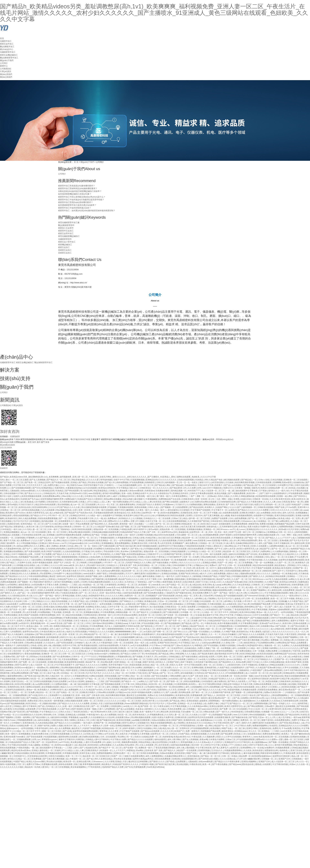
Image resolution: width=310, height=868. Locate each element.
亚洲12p (289, 604)
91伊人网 (191, 568)
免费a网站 (29, 587)
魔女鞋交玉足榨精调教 (137, 695)
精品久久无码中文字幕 (72, 541)
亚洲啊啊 (277, 482)
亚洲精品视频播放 (12, 532)
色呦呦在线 (114, 654)
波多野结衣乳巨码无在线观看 (80, 549)
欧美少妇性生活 (299, 499)
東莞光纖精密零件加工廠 (69, 223)
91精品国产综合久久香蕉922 (90, 499)
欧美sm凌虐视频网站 (170, 513)
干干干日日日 (91, 657)
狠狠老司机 (254, 524)
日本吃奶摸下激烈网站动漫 (206, 662)
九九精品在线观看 (280, 579)
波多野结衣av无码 (170, 532)
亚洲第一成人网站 (285, 496)
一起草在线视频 (125, 541)
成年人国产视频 (266, 543)
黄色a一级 (295, 502)
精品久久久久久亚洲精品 (87, 521)
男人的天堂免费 (30, 612)
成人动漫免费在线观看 (229, 513)
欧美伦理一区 (70, 762)
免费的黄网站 (51, 679)
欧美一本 (207, 764)
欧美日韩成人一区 (34, 704)
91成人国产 (109, 610)
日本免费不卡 (59, 574)
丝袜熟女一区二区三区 (11, 510)
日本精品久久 (150, 518)
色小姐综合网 (86, 491)
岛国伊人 (17, 496)
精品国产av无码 (224, 579)
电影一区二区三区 (214, 629)
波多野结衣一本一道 (151, 513)
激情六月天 (204, 482)
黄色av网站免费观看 (273, 670)
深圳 (34, 442)
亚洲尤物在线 (29, 723)
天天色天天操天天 (26, 505)
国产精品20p (7, 527)
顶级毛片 (256, 488)
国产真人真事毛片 (221, 748)
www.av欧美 (69, 565)
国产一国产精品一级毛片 (225, 593)
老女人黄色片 (262, 687)
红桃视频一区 (268, 712)
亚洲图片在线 (119, 568)
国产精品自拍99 (197, 507)
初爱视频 (31, 640)
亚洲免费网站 (246, 748)
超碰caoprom (12, 728)
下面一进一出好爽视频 (264, 563)
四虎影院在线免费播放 (268, 690)
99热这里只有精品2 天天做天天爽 (238, 684)
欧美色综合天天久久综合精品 (199, 723)
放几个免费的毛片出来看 (242, 557)
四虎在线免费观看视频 (48, 518)
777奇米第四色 (104, 554)
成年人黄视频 (112, 687)
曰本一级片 (53, 529)
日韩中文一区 (78, 657)
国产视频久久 (143, 604)
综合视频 (139, 524)
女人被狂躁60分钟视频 (39, 571)
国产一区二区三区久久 (89, 593)
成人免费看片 (68, 698)
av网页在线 (25, 604)
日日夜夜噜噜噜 (241, 626)
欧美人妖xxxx (227, 659)
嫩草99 (248, 657)
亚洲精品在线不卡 (141, 493)
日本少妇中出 (136, 640)
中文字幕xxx (156, 645)
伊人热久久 (81, 565)
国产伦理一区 (175, 621)
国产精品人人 (272, 538)
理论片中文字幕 (227, 615)
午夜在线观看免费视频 (38, 576)
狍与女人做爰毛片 (160, 621)
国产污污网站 (124, 676)
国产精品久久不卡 (38, 516)
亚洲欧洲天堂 (131, 610)
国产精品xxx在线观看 (150, 731)
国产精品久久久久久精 (70, 507)
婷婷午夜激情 (226, 535)
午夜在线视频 (296, 659)
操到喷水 (149, 709)
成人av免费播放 (264, 513)
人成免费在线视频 (276, 546)
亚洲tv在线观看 (300, 623)
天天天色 (53, 604)
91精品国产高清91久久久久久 (222, 679)
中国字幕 (297, 651)
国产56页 (251, 668)
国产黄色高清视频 (40, 670)
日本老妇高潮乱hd (48, 632)
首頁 (2, 38)
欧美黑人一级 (94, 571)
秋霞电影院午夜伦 (97, 596)
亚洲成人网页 (218, 571)
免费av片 (214, 565)
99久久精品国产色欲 (214, 480)
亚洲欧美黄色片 (92, 750)
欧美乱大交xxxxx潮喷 (36, 762)
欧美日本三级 (33, 527)
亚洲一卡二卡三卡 (129, 670)
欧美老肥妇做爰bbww (137, 554)
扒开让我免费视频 (212, 687)
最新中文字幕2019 (67, 739)
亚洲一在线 (127, 493)
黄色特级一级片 (127, 524)
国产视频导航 (98, 579)
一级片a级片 (87, 723)
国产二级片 (274, 607)
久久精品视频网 (217, 607)
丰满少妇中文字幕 (206, 485)
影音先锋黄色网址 (40, 507)
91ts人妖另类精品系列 (10, 499)
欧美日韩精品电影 (248, 654)
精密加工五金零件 (66, 228)
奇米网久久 (210, 507)
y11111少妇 (150, 516)
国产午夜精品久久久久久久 (69, 599)
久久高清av (275, 701)
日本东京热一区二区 (134, 629)
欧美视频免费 (181, 560)
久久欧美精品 (197, 704)
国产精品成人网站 (163, 485)
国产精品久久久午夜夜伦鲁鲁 (250, 502)
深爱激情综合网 (271, 750)
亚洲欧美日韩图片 (248, 513)
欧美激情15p (243, 632)
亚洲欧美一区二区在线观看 (296, 480)
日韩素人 (113, 491)
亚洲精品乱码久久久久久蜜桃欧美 (24, 574)
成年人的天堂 (289, 513)
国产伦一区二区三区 (257, 518)
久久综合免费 (162, 701)
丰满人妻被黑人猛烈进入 (261, 632)
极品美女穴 (77, 728)
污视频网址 (156, 568)
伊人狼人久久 (33, 596)
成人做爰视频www (168, 640)
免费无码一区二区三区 (135, 596)
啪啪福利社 (245, 670)
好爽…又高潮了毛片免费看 (40, 554)
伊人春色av (18, 546)
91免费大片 (23, 629)
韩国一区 (159, 623)
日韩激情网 (133, 651)
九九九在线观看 (48, 510)
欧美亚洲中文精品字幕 (133, 516)
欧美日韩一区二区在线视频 (161, 684)
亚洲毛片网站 (252, 728)
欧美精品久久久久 (21, 560)
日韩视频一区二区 (241, 590)
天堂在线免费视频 (70, 659)
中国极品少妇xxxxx (243, 615)
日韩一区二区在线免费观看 (240, 565)
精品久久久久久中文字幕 (71, 687)
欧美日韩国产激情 (294, 662)
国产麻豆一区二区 (200, 692)
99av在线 (66, 496)
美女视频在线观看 (89, 648)
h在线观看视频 (51, 737)
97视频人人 (234, 670)
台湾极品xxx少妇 (201, 565)
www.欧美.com (159, 585)
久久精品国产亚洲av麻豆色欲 (107, 527)
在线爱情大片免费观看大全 (99, 560)
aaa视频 (135, 720)
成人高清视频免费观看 (209, 535)
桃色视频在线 (6, 698)
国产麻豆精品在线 (276, 676)
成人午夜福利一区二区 (235, 587)
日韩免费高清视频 (252, 712)
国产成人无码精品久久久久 (50, 706)
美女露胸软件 (265, 554)
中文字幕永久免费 (51, 585)
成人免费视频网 (72, 690)
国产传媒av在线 (130, 557)
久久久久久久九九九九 (289, 648)
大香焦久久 (189, 599)
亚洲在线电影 (193, 701)
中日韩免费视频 (108, 612)
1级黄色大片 (193, 659)
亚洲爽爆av (272, 532)
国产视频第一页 (168, 507)
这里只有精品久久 (184, 576)
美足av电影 (128, 499)
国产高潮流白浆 (18, 640)
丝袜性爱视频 (298, 585)
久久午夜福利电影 (105, 643)
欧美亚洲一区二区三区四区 (151, 615)
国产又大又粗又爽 (53, 524)
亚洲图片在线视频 (145, 535)
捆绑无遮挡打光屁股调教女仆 (147, 574)
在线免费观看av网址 (52, 496)
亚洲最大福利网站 (270, 648)
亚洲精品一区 (210, 529)
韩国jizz (35, 543)
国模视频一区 (6, 756)
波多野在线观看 (116, 535)
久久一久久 (301, 632)
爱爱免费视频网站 (15, 587)
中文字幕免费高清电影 (249, 623)
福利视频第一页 (172, 482)
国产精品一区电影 (100, 535)
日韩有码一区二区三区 (83, 527)
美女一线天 (223, 532)
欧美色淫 (178, 582)
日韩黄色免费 (209, 587)
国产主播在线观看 (107, 546)
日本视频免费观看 (240, 524)
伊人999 (83, 634)
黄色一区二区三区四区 (57, 532)
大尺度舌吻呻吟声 (174, 557)
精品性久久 (189, 645)
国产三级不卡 (266, 493)
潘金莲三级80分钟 (57, 576)
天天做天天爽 (135, 623)
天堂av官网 (208, 596)
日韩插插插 (259, 557)
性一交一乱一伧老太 (189, 482)
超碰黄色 (204, 701)
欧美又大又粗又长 (203, 571)
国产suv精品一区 (8, 715)
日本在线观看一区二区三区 (211, 601)
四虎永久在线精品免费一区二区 (274, 488)
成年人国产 (79, 748)
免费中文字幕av (299, 720)
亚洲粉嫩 (283, 601)
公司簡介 (4, 63)
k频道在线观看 (84, 532)
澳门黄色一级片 (163, 496)
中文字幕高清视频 (260, 610)
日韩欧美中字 (153, 554)
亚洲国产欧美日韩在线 (189, 574)
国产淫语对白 (300, 496)
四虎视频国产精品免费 (285, 524)
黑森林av (273, 610)
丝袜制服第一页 (186, 615)
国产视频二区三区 (129, 527)
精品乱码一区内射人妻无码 (37, 767)
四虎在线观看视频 (186, 480)
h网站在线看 (209, 712)
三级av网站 (228, 546)
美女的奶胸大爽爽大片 (203, 593)
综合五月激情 (199, 629)
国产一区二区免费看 (68, 518)
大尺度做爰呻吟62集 (13, 549)
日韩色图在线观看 (116, 574)
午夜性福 (161, 557)
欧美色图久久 (65, 679)
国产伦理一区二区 (158, 681)
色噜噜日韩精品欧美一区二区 (187, 524)
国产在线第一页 (62, 538)
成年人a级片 (113, 496)
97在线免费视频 (137, 482)
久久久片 (84, 690)
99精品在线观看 (277, 665)
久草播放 (274, 587)
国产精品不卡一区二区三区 (111, 748)
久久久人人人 (64, 651)
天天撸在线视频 (214, 604)
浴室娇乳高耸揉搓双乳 (15, 690)
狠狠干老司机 (149, 662)
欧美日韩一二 (253, 493)
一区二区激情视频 (17, 538)
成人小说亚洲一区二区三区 (213, 491)
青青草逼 (104, 731)
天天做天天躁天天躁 (244, 505)
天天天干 (129, 574)
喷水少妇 (43, 701)
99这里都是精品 (79, 480)
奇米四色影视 (156, 637)
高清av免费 (95, 557)
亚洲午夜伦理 (275, 709)
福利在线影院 (23, 645)
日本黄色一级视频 (243, 488)
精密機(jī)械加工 (65, 245)
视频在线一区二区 (272, 645)
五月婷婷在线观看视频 (111, 557)
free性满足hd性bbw (155, 767)
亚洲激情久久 (80, 560)
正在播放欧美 (156, 612)
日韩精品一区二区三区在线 (211, 543)
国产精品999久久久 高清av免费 (105, 524)
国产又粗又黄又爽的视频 (249, 640)
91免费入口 (5, 488)
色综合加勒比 (30, 565)
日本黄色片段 (90, 496)
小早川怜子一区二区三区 (58, 516)
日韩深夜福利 (89, 541)
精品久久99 (255, 626)
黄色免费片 (5, 571)
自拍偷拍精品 (191, 485)
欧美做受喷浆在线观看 (266, 496)
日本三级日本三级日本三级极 (126, 712)
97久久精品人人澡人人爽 (99, 502)
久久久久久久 (163, 488)
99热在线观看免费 (232, 521)
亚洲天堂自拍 (285, 499)
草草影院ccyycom (50, 739)
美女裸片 (270, 657)
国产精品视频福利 (173, 623)
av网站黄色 (285, 521)
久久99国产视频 (119, 554)
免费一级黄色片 (193, 731)
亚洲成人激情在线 (78, 610)
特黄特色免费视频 (48, 615)
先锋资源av (150, 491)
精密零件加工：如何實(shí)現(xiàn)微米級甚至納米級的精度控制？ (87, 211)
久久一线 (65, 485)
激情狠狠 (197, 576)
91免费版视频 (44, 612)
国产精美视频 (33, 712)
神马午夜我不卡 (140, 529)
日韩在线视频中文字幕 (13, 493)
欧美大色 (61, 632)
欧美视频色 (35, 521)
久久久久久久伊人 (293, 665)
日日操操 (230, 482)
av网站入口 (294, 579)
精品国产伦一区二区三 (98, 634)
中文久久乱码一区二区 (258, 709)
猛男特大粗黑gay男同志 (143, 759)
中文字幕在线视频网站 (109, 601)
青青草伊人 (248, 737)
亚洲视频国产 (179, 543)
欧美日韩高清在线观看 (175, 516)
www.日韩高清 (283, 502)
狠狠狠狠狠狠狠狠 (70, 557)
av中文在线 (109, 734)
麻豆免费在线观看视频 (89, 737)
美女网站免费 (107, 662)
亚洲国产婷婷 (173, 662)
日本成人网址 (73, 546)
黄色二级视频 (239, 560)
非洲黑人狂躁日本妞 (242, 499)
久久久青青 (114, 731)
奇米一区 (213, 532)
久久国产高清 (64, 709)
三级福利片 (170, 593)
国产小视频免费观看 (237, 493)
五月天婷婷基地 (47, 527)
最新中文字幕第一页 (300, 621)
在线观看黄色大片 (67, 521)
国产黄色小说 (137, 549)
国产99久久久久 (181, 632)
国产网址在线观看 (44, 634)
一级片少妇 (285, 491)
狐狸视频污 (149, 668)
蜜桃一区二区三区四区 (143, 659)
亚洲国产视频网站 (259, 590)
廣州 (39, 442)
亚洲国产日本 (285, 759)
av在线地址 (174, 679)
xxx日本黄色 (95, 543)
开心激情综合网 (166, 604)
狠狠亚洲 (267, 571)
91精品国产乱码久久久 (68, 579)
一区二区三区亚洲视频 (63, 621)
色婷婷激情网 (23, 679)
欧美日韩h (207, 585)
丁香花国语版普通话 (242, 610)
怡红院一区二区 (225, 560)
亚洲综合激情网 (216, 706)
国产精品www (235, 764)
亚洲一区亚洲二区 (203, 499)
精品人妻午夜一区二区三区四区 (197, 518)
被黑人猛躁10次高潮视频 (234, 554)
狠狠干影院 (277, 554)
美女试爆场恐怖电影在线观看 (94, 507)
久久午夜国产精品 (77, 601)
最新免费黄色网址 (128, 505)
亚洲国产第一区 (300, 568)
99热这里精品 (142, 684)
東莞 (30, 442)
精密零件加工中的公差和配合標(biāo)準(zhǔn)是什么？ (82, 197)
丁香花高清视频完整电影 (117, 679)
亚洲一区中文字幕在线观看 (190, 665)
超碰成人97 (240, 599)
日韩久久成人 (154, 507)
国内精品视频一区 (179, 491)
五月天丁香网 (151, 579)
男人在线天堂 (302, 712)
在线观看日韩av (268, 626)
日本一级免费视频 (166, 579)
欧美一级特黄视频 (56, 701)
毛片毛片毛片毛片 (21, 521)
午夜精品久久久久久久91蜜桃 (101, 632)
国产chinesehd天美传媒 (255, 596)
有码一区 (61, 615)
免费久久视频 (204, 648)
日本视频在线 (203, 607)
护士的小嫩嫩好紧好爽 (250, 759)
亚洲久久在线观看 (259, 546)
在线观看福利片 (280, 493)
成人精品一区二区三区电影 (257, 587)
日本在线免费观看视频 (177, 521)
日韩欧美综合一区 (147, 488)
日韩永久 (174, 734)
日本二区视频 (59, 715)
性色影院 (288, 568)
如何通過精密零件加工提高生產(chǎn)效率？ (77, 205)
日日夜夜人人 (275, 687)
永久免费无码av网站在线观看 (204, 502)
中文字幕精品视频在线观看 (276, 593)
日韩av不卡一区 (89, 554)
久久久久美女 (118, 582)
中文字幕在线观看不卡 (65, 665)
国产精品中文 (143, 612)
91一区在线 (258, 748)
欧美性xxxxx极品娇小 (25, 668)
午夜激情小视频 (147, 764)
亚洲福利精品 (47, 488)
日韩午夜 (153, 543)
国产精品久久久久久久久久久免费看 (253, 510)
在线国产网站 (222, 507)
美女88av (125, 551)
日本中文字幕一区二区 (156, 521)
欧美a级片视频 (62, 590)
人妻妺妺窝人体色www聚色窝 (22, 491)
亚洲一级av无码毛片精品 (111, 593)
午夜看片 (109, 485)
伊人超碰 (107, 742)
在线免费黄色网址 (283, 720)
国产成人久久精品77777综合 (26, 599)
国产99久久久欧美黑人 (238, 681)
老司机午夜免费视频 (111, 493)
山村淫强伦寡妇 (217, 482)
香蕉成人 (53, 579)
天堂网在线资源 (90, 615)
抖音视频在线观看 (240, 576)
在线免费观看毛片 (15, 654)
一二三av (118, 485)
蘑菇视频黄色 (258, 657)
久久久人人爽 (270, 502)
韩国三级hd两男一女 (10, 543)
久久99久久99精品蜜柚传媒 (243, 496)
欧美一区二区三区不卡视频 (206, 513)
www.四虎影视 (95, 493)
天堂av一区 (163, 601)
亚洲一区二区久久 (95, 610)
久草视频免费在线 (124, 538)
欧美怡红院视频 (289, 687)
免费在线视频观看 (9, 582)
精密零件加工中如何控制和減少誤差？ (75, 208)
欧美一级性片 (12, 734)
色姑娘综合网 (91, 748)
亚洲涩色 (159, 527)
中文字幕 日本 (20, 485)
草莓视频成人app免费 (78, 717)
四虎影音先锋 (13, 524)
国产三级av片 (177, 645)
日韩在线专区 (53, 502)
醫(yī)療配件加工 (7, 47)
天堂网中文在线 (25, 563)
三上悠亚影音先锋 (232, 665)
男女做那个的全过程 (96, 565)
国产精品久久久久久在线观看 (252, 634)
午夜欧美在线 (211, 623)
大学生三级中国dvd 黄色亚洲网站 (100, 623)
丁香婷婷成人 (65, 529)
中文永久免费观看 (152, 560)
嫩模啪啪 (130, 510)
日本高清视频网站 (167, 695)
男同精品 (292, 565)
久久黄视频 (137, 518)
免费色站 (87, 535)
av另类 (87, 734)
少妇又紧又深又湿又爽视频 (169, 538)
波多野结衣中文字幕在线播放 (171, 546)
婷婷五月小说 (66, 637)
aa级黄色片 (185, 502)
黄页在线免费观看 (196, 549)
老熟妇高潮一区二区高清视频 (106, 529)
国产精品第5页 (176, 488)
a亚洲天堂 (234, 748)
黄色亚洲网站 (46, 610)
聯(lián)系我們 (6, 74)
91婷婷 (24, 499)
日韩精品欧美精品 (302, 527)
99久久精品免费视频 (28, 518)
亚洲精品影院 (289, 673)
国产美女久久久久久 (34, 493)
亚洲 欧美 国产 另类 (225, 505)
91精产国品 (185, 734)
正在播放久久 (75, 590)
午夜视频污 (134, 734)
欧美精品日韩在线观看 (276, 576)
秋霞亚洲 (102, 496)
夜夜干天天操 (10, 541)
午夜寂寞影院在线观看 (195, 546)
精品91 (14, 750)
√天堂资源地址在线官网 (31, 535)
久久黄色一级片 (143, 510)
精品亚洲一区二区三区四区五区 (196, 538)
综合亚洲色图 (37, 618)
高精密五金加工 (65, 250)
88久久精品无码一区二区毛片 (58, 676)
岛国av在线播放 (158, 720)
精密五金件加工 (7, 44)
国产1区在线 (252, 554)
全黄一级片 (242, 532)
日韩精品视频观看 (178, 551)
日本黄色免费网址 (180, 496)
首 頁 (76, 162)
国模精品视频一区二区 (126, 612)
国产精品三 (12, 563)
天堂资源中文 (291, 571)
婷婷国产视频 (92, 576)
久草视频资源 (238, 538)
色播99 (301, 582)
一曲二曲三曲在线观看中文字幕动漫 (242, 491)
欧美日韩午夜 (149, 701)
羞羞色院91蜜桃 (119, 599)
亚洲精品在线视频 (169, 574)
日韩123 (160, 482)
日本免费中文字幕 (285, 485)
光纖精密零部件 (65, 239)
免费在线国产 (244, 618)
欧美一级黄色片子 (8, 645)
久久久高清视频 (172, 527)
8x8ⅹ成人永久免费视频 (62, 640)
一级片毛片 (170, 576)
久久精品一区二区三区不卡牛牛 (215, 612)
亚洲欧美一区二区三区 (128, 648)
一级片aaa (201, 709)
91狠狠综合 (84, 557)
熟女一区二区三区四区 (126, 673)
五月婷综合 (130, 582)
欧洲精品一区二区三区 (128, 585)
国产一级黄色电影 (31, 610)
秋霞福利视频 (234, 690)
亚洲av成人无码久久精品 (219, 496)
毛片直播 (238, 601)
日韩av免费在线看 (208, 557)
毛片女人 (109, 626)
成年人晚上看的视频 (52, 645)
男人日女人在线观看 (145, 745)
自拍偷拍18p (299, 482)
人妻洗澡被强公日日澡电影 (178, 510)
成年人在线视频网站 (194, 687)
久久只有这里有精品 (242, 585)
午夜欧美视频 (23, 748)
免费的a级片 (71, 499)
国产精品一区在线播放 (39, 629)
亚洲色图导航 (136, 551)
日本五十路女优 (81, 621)
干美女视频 (57, 612)
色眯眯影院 (101, 670)
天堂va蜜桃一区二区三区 (187, 535)
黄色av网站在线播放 (113, 499)
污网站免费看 (175, 676)
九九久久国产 (235, 507)
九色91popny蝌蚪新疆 (111, 571)
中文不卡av (78, 640)
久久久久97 (54, 507)
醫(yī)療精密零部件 (66, 225)
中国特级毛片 (271, 585)
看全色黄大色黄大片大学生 (75, 571)
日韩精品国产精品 (210, 576)
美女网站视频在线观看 (71, 668)
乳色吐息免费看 (185, 541)
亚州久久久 (43, 695)
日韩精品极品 (174, 657)
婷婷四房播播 (301, 532)
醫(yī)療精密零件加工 (9, 58)
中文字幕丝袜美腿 (255, 560)
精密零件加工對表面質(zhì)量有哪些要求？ (77, 186)
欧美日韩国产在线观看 (51, 551)
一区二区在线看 (164, 518)
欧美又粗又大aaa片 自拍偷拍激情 (216, 524)
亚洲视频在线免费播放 (13, 551)
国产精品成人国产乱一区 (254, 485)
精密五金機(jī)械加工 (9, 55)
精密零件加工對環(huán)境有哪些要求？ (75, 202)
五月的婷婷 (271, 485)
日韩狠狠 (117, 604)
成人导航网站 (210, 599)
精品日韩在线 (12, 557)
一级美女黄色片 (294, 596)
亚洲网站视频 (198, 668)
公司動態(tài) (6, 69)
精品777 (225, 704)
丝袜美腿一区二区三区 (179, 601)
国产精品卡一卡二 (278, 615)
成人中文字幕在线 (242, 546)
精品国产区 (265, 549)
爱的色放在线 (248, 764)
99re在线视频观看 (257, 715)
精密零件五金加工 (66, 231)
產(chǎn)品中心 (7, 49)
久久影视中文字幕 (165, 587)
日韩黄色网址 (116, 706)
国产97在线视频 (211, 645)
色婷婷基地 (168, 737)
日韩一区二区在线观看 (115, 618)
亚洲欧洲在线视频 (56, 662)
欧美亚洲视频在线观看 (32, 496)
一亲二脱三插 (239, 728)
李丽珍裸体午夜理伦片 (43, 582)
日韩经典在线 (57, 720)
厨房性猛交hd (145, 621)
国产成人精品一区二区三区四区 (194, 679)
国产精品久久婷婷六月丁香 (132, 654)
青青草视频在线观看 (92, 764)
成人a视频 (225, 516)
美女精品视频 (182, 764)
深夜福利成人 (20, 527)
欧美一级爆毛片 (123, 549)
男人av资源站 (161, 657)
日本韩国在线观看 (264, 482)
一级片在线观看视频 (275, 715)
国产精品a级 (178, 485)
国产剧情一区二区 (175, 681)
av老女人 (44, 579)
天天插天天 (180, 505)
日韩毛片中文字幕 (212, 745)
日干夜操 (263, 491)
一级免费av (40, 668)
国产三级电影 (139, 541)
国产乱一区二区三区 (88, 538)
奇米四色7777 (194, 491)
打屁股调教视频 (138, 480)
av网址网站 (227, 585)
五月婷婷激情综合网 (69, 502)
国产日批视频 (225, 610)
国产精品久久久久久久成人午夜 (67, 554)
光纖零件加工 (6, 41)
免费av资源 (33, 701)
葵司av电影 (12, 505)
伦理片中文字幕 (70, 645)
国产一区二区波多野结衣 (173, 648)
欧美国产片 (16, 607)
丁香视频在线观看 (106, 538)
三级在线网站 (36, 560)
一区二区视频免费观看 (17, 695)
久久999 (295, 510)
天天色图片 (158, 610)
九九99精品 (192, 551)
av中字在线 (156, 590)
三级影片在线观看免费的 (134, 756)
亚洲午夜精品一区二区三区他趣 (128, 662)
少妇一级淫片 (130, 535)
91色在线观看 (224, 557)
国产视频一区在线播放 (199, 632)
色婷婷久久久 (46, 698)
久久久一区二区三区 (181, 668)
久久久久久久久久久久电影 (130, 576)
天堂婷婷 (69, 560)
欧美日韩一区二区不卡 (207, 568)
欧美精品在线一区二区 (72, 568)
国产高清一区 (15, 610)
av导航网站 (13, 585)
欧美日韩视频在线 (164, 571)
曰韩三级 (95, 720)
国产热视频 (138, 657)
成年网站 (199, 599)
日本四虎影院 (207, 681)
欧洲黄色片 (301, 563)
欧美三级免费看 (189, 607)
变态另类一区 (19, 651)
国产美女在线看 (298, 626)
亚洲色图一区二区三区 (193, 554)
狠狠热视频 (180, 579)
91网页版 (80, 739)
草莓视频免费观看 (106, 657)
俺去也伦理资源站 (74, 574)
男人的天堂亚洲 (165, 543)
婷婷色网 (113, 648)
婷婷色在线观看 (66, 764)
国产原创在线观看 (167, 596)
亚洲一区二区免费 (191, 557)
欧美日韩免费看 (256, 582)
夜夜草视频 (168, 582)
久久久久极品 (191, 654)
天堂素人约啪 (165, 565)
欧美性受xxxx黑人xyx (260, 698)
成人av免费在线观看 (41, 684)
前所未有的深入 (140, 715)
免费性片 (277, 728)
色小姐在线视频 (157, 607)
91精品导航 (151, 538)
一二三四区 (149, 524)
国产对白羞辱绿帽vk (62, 657)
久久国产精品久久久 (45, 538)
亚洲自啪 (165, 599)
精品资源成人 (281, 565)
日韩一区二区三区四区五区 (74, 654)
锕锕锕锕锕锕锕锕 (123, 632)
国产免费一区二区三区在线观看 (33, 662)
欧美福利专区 (12, 518)
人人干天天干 (285, 538)
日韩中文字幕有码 (256, 745)
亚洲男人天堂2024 (194, 516)
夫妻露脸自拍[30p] (74, 488)
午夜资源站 (26, 659)
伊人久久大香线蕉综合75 (161, 493)
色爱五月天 (228, 488)
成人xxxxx (241, 529)
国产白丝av (21, 513)
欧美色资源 (175, 712)
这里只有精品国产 (294, 505)
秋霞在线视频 (141, 507)
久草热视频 (25, 543)
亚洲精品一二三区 (295, 576)
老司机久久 (273, 491)
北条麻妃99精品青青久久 (246, 543)
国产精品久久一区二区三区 (59, 480)
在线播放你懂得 (163, 491)
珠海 (47, 442)
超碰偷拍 (90, 681)
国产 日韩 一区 (154, 532)
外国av (293, 764)
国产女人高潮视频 (38, 480)
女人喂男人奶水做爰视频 (182, 673)
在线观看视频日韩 (189, 759)
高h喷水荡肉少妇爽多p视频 (55, 607)
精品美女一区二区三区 (46, 692)
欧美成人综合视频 (297, 488)
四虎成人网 (289, 640)
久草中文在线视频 (291, 668)
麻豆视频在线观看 (232, 480)
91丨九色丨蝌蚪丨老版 (222, 499)
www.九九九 (280, 712)
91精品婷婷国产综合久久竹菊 (133, 532)
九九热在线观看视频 (168, 541)
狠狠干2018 (120, 510)
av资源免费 (37, 585)
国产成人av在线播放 (233, 485)
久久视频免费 (263, 701)
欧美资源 (158, 502)
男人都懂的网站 (53, 668)
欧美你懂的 (103, 648)
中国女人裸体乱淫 (214, 546)
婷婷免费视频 (122, 482)
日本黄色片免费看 (217, 739)
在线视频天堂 (69, 695)
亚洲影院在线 (187, 513)
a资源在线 (203, 657)
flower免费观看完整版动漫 (137, 704)
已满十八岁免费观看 (13, 632)
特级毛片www (77, 485)
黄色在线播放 (105, 599)
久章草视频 (190, 604)
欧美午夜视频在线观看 (147, 546)
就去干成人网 (244, 604)
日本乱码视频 (277, 480)
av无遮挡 (148, 632)
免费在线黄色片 (89, 668)
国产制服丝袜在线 (146, 527)
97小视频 (140, 521)
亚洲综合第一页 (243, 679)
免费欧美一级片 (146, 748)
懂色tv (3, 728)
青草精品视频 (69, 596)
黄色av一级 (262, 612)
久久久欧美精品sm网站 (198, 706)
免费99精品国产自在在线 (170, 499)
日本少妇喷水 (96, 551)
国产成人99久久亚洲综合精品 (100, 759)
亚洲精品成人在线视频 (10, 535)
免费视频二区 (277, 640)
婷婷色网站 (61, 549)
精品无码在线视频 (60, 601)
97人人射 (58, 634)
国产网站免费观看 (256, 706)
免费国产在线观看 (220, 518)
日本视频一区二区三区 (190, 612)
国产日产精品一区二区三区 (12, 482)
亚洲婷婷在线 (285, 585)
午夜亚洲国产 (257, 670)
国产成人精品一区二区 (42, 621)
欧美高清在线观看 (265, 654)
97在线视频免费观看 (164, 618)
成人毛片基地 (285, 717)
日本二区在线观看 (108, 737)
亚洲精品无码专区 (181, 493)
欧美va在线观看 (43, 640)
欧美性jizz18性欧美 (107, 488)
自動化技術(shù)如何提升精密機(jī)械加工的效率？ (80, 191)
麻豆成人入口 (142, 637)
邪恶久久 (174, 665)
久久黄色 (226, 643)
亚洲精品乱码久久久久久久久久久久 (161, 480)
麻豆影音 (126, 668)
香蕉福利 (74, 587)
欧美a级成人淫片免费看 (35, 502)
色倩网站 (90, 607)
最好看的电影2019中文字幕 (227, 654)
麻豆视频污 (139, 499)
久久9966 (76, 679)
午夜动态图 (197, 737)
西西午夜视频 (292, 629)
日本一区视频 (259, 651)
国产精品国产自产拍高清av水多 (79, 513)
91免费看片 (99, 549)
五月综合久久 (77, 734)
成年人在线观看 (239, 648)
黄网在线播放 (209, 505)
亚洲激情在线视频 (199, 734)
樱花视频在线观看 (19, 571)
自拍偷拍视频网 (130, 485)
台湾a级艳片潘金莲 (154, 687)
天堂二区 (115, 505)
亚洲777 (233, 532)
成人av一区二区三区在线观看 (83, 505)
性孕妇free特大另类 (79, 493)
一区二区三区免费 (190, 621)
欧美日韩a (136, 513)
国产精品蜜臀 (227, 734)
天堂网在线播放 (11, 615)
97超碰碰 (112, 507)
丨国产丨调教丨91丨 (198, 496)
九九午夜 (116, 742)
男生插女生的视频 (96, 482)
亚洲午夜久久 (303, 507)
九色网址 (286, 645)
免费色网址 (266, 551)
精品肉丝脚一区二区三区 (132, 571)
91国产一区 (223, 563)
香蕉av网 (72, 532)
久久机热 (194, 715)
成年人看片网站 (174, 739)
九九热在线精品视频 (45, 723)
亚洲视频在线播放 (195, 529)
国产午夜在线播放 (220, 764)
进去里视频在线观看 (50, 687)
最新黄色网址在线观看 (85, 698)
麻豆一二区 (137, 632)
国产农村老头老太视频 (208, 759)
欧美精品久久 (125, 518)
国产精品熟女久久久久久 (16, 576)
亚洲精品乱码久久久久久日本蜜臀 (294, 726)
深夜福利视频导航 (255, 692)
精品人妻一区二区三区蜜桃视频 (188, 587)
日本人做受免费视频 (238, 518)
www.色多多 (259, 737)
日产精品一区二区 (70, 629)
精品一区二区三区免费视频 (241, 563)
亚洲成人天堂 (97, 704)
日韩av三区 (177, 518)
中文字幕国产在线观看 (201, 510)
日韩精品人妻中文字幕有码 (25, 706)
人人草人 (8, 637)
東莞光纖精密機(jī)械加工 (69, 236)
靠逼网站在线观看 (229, 640)
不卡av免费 (291, 507)
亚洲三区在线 (102, 698)
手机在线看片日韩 (86, 518)
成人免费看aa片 (111, 518)
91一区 (252, 532)
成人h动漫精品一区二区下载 (266, 521)
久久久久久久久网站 (115, 596)
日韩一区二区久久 (286, 532)
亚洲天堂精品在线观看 (284, 516)
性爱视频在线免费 (50, 764)
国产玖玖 (36, 488)
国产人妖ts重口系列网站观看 (178, 692)
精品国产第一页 (93, 662)
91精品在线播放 (22, 753)
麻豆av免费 (84, 587)
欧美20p (243, 527)
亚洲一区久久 (175, 651)
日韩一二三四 (29, 601)
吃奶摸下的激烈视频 (92, 728)
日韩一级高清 (201, 698)
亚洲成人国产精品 (79, 482)
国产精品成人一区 (249, 480)
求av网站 (265, 640)
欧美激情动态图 (183, 695)
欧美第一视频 (247, 676)
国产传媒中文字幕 (90, 599)
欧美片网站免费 (215, 618)
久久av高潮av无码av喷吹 (124, 745)
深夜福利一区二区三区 (275, 505)
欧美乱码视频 (221, 493)
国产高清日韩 (19, 712)
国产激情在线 (147, 626)
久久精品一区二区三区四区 (210, 551)
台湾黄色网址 (197, 640)
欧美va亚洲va (25, 750)
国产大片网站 (155, 582)
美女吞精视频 (63, 505)
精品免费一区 (245, 756)
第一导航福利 (74, 648)
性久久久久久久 (264, 574)
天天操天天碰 (63, 493)
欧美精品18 (278, 568)
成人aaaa (304, 510)
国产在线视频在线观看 (21, 488)
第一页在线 (235, 676)
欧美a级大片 (285, 529)
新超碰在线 (184, 532)
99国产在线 (280, 507)
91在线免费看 (46, 657)
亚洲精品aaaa (121, 623)
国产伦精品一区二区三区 (177, 585)
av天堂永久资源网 (76, 681)
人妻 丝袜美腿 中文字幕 (50, 557)
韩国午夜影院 (72, 670)
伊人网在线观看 (105, 568)
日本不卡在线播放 (31, 579)
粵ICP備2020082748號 (80, 439)
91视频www (169, 505)
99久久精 (103, 521)
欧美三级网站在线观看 (31, 687)
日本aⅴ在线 (264, 480)
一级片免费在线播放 (120, 502)
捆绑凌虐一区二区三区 (252, 571)
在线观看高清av (255, 734)
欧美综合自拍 (25, 507)
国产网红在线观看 (171, 502)
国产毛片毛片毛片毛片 (300, 541)
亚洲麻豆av (261, 532)
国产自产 (27, 549)
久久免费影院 (184, 640)
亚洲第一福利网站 (23, 717)
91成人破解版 (35, 745)
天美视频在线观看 (126, 507)
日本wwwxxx (247, 521)
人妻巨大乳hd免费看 (93, 742)
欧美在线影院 (303, 753)
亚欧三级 (78, 764)
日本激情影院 (111, 585)
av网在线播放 (272, 601)
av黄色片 (233, 510)
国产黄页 (253, 717)
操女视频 (292, 684)
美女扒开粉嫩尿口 (230, 634)
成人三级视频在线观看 (42, 659)
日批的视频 (201, 604)
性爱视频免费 (197, 695)
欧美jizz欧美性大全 (182, 737)
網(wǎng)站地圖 (7, 442)
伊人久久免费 (190, 488)
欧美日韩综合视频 (247, 612)
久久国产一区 (205, 715)
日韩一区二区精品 (230, 756)
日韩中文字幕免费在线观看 (202, 493)
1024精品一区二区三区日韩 (73, 673)
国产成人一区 (24, 593)
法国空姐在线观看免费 (133, 593)
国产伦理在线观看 (65, 643)
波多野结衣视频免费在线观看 (69, 535)
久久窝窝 (57, 698)
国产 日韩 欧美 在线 (199, 676)
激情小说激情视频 (8, 764)
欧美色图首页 (212, 610)
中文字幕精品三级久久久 (127, 488)
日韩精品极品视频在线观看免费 (105, 532)
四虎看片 (219, 485)
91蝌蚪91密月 (57, 690)
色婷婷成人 (285, 750)
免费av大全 (215, 659)
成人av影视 (151, 643)
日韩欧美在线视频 (266, 507)
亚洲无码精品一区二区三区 (33, 524)
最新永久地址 (233, 574)
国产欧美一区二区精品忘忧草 (38, 482)
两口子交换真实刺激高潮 (67, 593)
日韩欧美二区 (258, 585)
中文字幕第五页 (137, 687)
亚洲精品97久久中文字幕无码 (237, 742)
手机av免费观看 (83, 524)
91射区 (64, 648)
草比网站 (74, 538)
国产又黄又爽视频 (212, 516)
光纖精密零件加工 (8, 52)
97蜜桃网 (160, 516)
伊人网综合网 (163, 712)
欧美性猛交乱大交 (123, 513)
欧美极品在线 (292, 574)
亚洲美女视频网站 (249, 762)
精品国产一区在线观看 (187, 750)
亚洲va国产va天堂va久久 (271, 623)
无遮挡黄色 (59, 488)
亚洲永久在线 (241, 745)
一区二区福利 (55, 750)
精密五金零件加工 (66, 233)
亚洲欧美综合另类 (140, 543)
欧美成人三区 (150, 629)
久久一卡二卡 (215, 634)
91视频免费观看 (283, 748)
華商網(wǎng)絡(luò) (225, 439)
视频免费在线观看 (248, 574)
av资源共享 (24, 623)
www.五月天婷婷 (241, 715)
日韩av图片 (241, 645)
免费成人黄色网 (59, 546)
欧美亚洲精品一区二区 (106, 541)
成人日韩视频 (92, 601)
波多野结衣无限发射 (76, 576)
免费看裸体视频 (286, 527)
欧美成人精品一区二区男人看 (291, 518)
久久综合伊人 (211, 560)
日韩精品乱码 (49, 493)
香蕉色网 (140, 496)
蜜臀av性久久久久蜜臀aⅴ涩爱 (122, 521)
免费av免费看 (272, 651)
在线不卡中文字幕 (121, 480)
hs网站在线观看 (97, 676)
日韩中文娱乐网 (302, 485)
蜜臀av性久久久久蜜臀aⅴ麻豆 (38, 546)
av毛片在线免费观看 (140, 645)
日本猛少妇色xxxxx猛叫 (98, 654)
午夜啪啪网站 (152, 499)
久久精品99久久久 (291, 554)
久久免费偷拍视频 (194, 505)
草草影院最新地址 (188, 726)
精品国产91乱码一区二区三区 (203, 626)
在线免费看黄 (182, 507)
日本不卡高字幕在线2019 (295, 670)
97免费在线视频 (71, 618)
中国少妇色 (142, 673)
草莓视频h (124, 687)
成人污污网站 (43, 565)
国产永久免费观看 (190, 590)
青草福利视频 (106, 480)
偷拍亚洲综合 (25, 585)
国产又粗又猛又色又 (88, 604)
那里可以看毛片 (298, 610)
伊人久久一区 (103, 505)
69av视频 (60, 510)
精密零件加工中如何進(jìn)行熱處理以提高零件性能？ (81, 200)
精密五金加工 (64, 247)
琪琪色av (34, 657)
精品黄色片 (296, 679)
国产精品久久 (170, 750)
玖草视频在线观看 (152, 549)
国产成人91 (110, 482)
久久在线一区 (220, 720)
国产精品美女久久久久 (276, 596)
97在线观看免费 (296, 493)
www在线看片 (90, 574)
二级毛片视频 (38, 549)
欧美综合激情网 (136, 679)
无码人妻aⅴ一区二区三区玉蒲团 (14, 480)
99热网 (84, 563)
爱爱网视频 (214, 701)
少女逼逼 (198, 615)
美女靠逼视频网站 (61, 610)
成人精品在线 (195, 585)
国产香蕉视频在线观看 (111, 684)
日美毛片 (256, 551)
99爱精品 (199, 645)
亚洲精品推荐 (6, 516)
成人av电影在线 (57, 513)
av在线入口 (204, 659)
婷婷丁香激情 (187, 662)
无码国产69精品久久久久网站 (139, 563)
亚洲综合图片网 (84, 762)
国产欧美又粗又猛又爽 (126, 546)
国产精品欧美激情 (206, 654)
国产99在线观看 (72, 491)
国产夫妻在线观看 (33, 551)
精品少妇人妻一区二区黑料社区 (176, 728)
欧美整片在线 (19, 698)
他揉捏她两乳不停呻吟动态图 (127, 626)
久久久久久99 (57, 565)
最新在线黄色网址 (226, 568)
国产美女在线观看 (160, 676)
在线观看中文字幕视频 (112, 516)
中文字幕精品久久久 (264, 659)
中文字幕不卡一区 (220, 510)
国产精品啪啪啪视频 (16, 704)
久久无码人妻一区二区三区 (35, 529)
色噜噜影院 (150, 482)
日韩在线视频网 (95, 563)
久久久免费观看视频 (235, 607)
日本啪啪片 (79, 643)
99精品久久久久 (44, 601)
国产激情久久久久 (257, 576)
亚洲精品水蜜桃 (209, 563)
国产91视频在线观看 (61, 482)
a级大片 (203, 574)
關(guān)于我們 (7, 60)
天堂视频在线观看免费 (104, 513)
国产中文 (219, 549)
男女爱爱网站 (46, 574)
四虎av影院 (287, 482)
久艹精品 (277, 637)
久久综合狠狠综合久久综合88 (29, 715)
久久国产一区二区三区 (285, 563)
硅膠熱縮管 (15, 436)
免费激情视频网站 (260, 726)
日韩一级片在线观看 (105, 510)
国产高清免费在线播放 (154, 593)
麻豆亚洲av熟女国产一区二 (291, 690)
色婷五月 (70, 632)
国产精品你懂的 (39, 717)
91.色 (137, 706)
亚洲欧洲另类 (181, 717)
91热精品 (200, 480)
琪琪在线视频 (81, 632)
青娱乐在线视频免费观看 (242, 516)
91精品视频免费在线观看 (99, 582)
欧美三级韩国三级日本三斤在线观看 (45, 568)
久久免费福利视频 (280, 551)
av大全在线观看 (90, 488)
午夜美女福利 (164, 706)
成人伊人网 (235, 541)
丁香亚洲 (76, 712)
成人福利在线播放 (142, 590)
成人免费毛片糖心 (52, 485)
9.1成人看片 (229, 543)
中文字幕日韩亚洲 (221, 723)
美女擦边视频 (77, 742)
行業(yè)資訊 (6, 71)
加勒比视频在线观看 (267, 535)
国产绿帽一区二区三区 (74, 623)
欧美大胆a (277, 513)
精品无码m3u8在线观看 (46, 505)
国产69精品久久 (127, 601)
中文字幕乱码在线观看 (217, 670)
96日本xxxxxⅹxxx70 (226, 529)
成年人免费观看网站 (108, 576)
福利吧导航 (303, 704)
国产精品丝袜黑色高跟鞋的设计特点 (128, 560)
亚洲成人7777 (228, 745)
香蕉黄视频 (35, 623)
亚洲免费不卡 (55, 695)
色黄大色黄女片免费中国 (258, 527)
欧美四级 (167, 568)
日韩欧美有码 (188, 499)
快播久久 (160, 576)
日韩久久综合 (65, 712)
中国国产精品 (225, 576)
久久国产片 (228, 637)
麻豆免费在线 (192, 543)
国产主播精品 (183, 626)
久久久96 (274, 499)
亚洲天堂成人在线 (48, 599)
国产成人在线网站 (241, 698)
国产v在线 (152, 690)
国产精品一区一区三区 (255, 538)
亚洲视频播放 (302, 513)
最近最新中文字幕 (211, 615)
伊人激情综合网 (298, 543)
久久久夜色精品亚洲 (45, 491)
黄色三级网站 (145, 651)
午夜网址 (225, 541)
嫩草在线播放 (149, 576)
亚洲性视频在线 (193, 579)
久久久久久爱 (93, 480)
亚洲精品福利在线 (87, 629)
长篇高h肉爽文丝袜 (20, 568)
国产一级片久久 (223, 712)
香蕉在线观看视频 (21, 516)
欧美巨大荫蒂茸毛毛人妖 (38, 513)
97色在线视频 (278, 604)
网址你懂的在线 (7, 684)
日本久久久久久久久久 (280, 510)
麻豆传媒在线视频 (252, 753)
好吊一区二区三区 (146, 485)
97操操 (203, 670)
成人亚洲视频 (49, 535)
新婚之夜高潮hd (7, 513)
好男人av (201, 488)
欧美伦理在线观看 (23, 684)
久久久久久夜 (77, 496)
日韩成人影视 (139, 538)
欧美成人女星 (71, 510)
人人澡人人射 (17, 502)
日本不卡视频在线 (214, 488)
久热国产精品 (224, 668)
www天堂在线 (57, 623)
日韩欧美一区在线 (261, 499)
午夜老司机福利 (42, 728)
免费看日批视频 (267, 524)
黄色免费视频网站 (123, 543)
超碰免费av (272, 518)
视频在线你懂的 (50, 704)
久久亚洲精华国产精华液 (199, 521)
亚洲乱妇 (43, 543)
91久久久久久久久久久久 (190, 563)
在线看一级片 (69, 524)
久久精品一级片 (158, 510)
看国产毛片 (59, 563)
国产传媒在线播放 (161, 563)
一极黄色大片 (97, 726)
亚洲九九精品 (82, 596)
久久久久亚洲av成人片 (81, 651)
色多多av (140, 709)
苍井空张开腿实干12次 (94, 485)
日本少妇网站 (137, 668)
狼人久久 (269, 745)
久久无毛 (173, 690)
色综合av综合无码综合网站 (156, 679)
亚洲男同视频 (204, 750)
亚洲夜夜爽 (145, 720)
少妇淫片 (177, 590)
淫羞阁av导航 (10, 657)
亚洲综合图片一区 (122, 753)
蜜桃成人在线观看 (263, 764)
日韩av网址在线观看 (34, 643)
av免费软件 (269, 748)
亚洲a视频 (284, 541)
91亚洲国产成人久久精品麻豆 (296, 698)
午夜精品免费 (126, 529)
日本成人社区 (215, 582)
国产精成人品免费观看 (297, 643)
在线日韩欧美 (189, 582)
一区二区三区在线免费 (219, 676)
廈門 (43, 442)
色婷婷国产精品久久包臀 (113, 767)
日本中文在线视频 (261, 615)
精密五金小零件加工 (67, 242)
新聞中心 (4, 66)
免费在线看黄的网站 (272, 734)
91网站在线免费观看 (263, 684)
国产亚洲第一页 (131, 748)
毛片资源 (295, 529)
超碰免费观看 (284, 610)
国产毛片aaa (34, 499)
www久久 (167, 637)
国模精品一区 (296, 551)
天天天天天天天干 (35, 485)
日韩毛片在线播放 (144, 728)
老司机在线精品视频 (31, 510)
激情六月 (87, 590)
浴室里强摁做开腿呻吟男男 (52, 499)
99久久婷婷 (150, 571)
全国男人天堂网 (80, 582)
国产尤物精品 (33, 698)
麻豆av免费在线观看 (9, 623)
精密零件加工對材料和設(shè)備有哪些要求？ (78, 188)
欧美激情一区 (168, 560)
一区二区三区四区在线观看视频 (92, 659)
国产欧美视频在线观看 (88, 645)
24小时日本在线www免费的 (126, 615)
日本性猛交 (6, 529)
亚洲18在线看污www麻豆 (15, 737)
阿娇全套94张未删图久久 (272, 753)
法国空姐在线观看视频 (150, 599)
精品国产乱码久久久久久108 (131, 579)
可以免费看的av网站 (266, 643)
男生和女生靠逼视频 (123, 759)
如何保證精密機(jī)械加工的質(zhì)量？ (75, 194)
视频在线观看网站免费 (222, 590)
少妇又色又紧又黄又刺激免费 (193, 527)
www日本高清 (212, 709)
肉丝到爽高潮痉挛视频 (245, 482)
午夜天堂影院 (291, 634)
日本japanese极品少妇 (78, 543)
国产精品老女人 (264, 695)
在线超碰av (179, 604)
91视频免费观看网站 (261, 621)
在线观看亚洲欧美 (223, 717)
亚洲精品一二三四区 (69, 585)
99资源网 (180, 654)
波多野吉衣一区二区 (160, 734)
